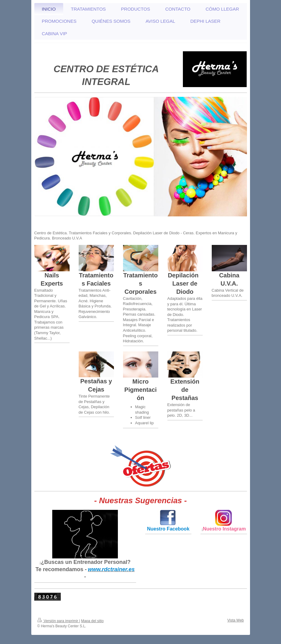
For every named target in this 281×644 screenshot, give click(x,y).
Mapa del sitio (92, 621)
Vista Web (235, 620)
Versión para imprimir (58, 621)
